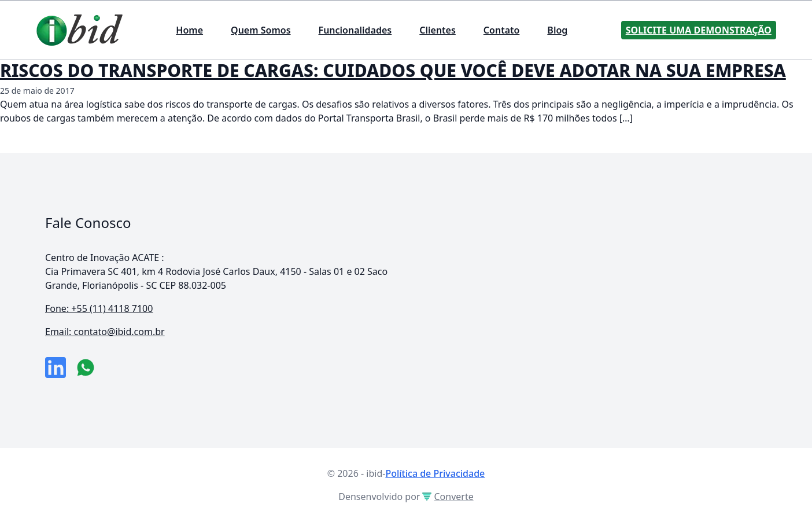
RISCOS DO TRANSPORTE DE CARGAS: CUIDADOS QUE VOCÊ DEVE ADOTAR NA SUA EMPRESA (393, 70)
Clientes (438, 30)
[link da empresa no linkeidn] (56, 367)
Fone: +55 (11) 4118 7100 (99, 308)
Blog (557, 30)
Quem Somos (261, 30)
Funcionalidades (355, 30)
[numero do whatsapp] (86, 367)
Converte (448, 497)
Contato (502, 30)
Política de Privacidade (435, 473)
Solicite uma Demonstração (699, 30)
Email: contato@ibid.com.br (105, 332)
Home (189, 30)
